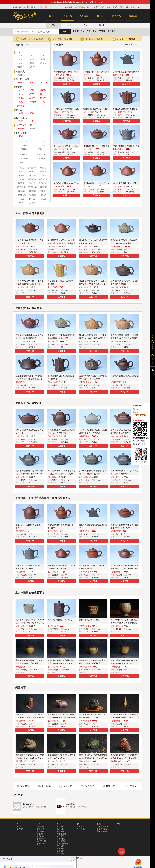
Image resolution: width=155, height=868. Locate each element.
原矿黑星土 (21, 187)
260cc (130, 290)
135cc (35, 629)
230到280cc (24, 159)
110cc (133, 78)
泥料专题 (60, 829)
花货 (94, 31)
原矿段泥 (43, 187)
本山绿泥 (32, 195)
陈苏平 (43, 94)
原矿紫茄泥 (32, 179)
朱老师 (32, 94)
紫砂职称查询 (62, 844)
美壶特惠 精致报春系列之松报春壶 (125, 376)
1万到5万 (24, 149)
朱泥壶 (32, 67)
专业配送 (46, 786)
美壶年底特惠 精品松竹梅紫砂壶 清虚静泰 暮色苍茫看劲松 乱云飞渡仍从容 (29, 379)
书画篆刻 (60, 849)
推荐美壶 (84, 16)
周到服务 (25, 786)
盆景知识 (60, 851)
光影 (121, 7)
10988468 (130, 39)
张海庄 (21, 98)
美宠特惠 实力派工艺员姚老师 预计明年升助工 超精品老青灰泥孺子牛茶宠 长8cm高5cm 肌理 (61, 718)
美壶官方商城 (102, 826)
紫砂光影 (40, 834)
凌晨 (32, 90)
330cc (99, 290)
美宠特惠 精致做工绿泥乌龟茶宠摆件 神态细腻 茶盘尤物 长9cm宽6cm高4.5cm (93, 758)
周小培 (21, 90)
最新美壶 (40, 831)
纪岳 (21, 102)
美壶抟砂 (21, 106)
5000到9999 (41, 145)
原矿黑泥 (21, 176)
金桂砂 (43, 195)
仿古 (21, 63)
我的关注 (153, 337)
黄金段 (21, 172)
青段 (21, 203)
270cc (73, 152)
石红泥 (43, 199)
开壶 (133, 7)
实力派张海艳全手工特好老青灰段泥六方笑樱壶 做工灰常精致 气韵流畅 (30, 474)
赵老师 (23, 290)
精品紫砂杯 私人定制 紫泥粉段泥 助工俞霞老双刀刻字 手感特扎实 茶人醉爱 (124, 623)
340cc (35, 290)
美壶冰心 (138, 409)
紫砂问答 (60, 854)
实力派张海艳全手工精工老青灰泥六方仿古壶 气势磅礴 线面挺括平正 (61, 474)
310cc (35, 480)
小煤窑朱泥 (21, 195)
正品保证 (132, 786)
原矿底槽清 (43, 183)
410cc (130, 385)
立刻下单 (67, 84)
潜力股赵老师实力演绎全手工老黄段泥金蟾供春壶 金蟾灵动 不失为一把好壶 (30, 284)
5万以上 (41, 149)
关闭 (147, 406)
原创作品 (40, 826)
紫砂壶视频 (61, 834)
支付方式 (80, 826)
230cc (103, 152)
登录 (46, 7)
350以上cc (24, 162)
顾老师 (43, 98)
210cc (67, 385)
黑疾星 (43, 191)
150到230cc (41, 155)
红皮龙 (43, 168)
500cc (67, 629)
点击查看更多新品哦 (131, 45)
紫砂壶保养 (61, 839)
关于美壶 (20, 826)
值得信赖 (111, 786)
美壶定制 (32, 102)
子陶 (43, 102)
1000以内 (24, 142)
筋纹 (21, 59)
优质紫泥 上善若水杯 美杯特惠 (60, 620)
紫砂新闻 (60, 836)
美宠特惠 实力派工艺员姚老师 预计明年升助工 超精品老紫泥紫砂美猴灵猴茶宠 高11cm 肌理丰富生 (30, 718)
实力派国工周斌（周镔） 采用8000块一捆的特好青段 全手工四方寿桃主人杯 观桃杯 (30, 623)
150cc (103, 78)
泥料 (108, 7)
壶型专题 (60, 831)
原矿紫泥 (21, 191)
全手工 (96, 7)
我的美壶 (133, 16)
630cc (35, 385)
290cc (73, 78)
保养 (127, 7)
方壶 (89, 31)
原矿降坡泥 (43, 179)
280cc (133, 115)
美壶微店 (70, 804)
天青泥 (43, 176)
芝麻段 (32, 172)
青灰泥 (32, 183)
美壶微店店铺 (102, 831)
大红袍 (21, 179)
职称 (138, 7)
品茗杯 (102, 31)
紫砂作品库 (41, 844)
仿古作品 (40, 829)
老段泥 (43, 172)
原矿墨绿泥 (32, 168)
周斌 (32, 82)
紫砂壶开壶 (61, 841)
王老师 (32, 98)
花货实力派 (43, 82)
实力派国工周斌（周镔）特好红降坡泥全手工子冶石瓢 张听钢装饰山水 (61, 243)
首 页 (51, 16)
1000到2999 (41, 142)
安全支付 (68, 786)
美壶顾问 (153, 347)
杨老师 (43, 90)
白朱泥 (32, 199)
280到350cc (41, 159)
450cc (99, 480)
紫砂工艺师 (41, 841)
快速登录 (70, 112)
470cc (67, 480)
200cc (103, 189)
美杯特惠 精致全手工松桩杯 (90, 620)
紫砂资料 (60, 826)
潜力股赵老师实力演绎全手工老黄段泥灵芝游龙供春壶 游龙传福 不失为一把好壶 (93, 284)
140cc (99, 629)
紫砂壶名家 (41, 839)
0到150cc (24, 155)
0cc (35, 724)
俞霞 (21, 113)
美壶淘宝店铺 (102, 829)
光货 (83, 31)
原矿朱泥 (21, 183)
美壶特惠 (21, 75)
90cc (130, 629)
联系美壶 (20, 829)
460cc (35, 439)
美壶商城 (68, 16)
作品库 (115, 7)
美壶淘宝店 (28, 804)
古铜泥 (21, 168)
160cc (73, 189)
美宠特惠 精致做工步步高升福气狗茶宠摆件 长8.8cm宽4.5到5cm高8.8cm (125, 758)
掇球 (32, 63)
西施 (32, 59)
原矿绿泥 (32, 191)
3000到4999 (24, 145)
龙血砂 (32, 203)
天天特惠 (117, 16)
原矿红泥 (32, 176)
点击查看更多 (37, 213)
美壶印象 (40, 836)
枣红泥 (21, 199)
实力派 (89, 7)
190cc (103, 115)
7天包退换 (90, 786)
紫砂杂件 (112, 31)
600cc (67, 439)
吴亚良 (21, 94)
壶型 (103, 7)
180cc (35, 670)
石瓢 (43, 59)
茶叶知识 (60, 846)
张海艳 (21, 82)
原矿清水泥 (32, 187)
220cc (73, 115)
